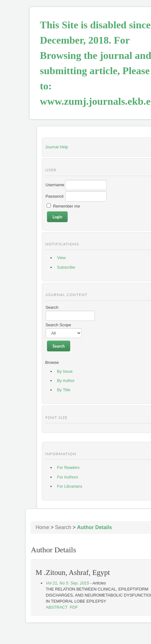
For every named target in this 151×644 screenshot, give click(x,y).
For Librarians (69, 486)
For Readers (68, 467)
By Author (66, 381)
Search (63, 527)
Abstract (57, 607)
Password (54, 196)
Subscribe (66, 267)
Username (55, 185)
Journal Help (57, 147)
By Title (64, 390)
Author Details (94, 527)
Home (42, 527)
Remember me (67, 206)
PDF (74, 607)
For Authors (67, 477)
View (61, 258)
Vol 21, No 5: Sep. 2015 (67, 583)
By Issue (65, 371)
